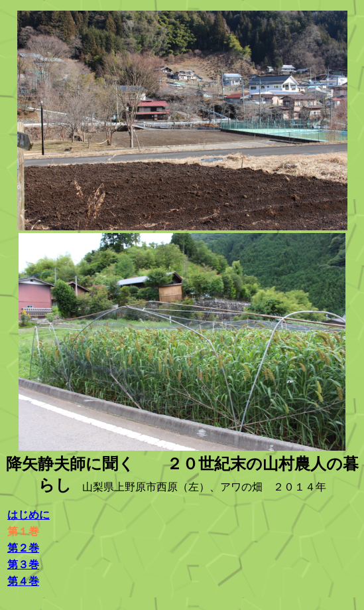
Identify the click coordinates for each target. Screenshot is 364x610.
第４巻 (23, 581)
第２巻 (23, 548)
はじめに (29, 515)
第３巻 (23, 565)
